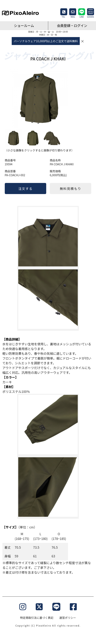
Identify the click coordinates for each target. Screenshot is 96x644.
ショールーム (24, 25)
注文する (25, 189)
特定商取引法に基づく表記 (37, 618)
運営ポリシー (68, 618)
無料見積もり (71, 189)
